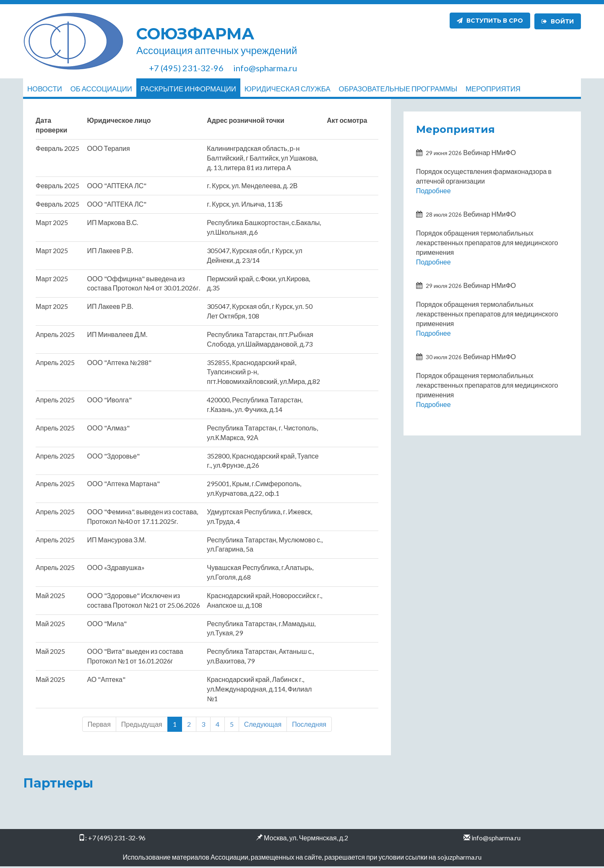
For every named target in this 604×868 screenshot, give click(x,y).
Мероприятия (493, 89)
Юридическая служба (288, 89)
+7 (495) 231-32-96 (117, 840)
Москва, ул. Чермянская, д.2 (306, 840)
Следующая (263, 726)
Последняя (309, 726)
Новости (45, 89)
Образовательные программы (398, 89)
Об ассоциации (101, 89)
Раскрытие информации (188, 89)
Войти (558, 21)
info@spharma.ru (496, 840)
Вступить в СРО (490, 21)
